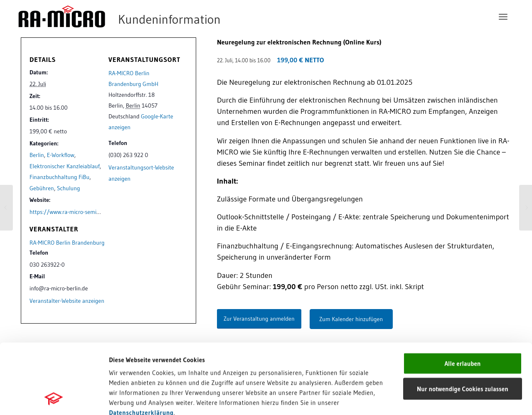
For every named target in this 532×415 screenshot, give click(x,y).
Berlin (37, 155)
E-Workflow (61, 155)
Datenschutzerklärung (141, 347)
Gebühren (42, 188)
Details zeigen (429, 399)
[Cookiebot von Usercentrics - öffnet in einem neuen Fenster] (54, 399)
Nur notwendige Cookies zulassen (463, 323)
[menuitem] (503, 17)
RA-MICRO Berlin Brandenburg (67, 243)
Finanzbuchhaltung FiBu (59, 177)
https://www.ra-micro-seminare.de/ (74, 212)
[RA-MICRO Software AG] (153, 17)
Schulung (69, 188)
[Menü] (503, 17)
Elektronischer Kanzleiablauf (65, 166)
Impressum (125, 357)
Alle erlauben (462, 298)
